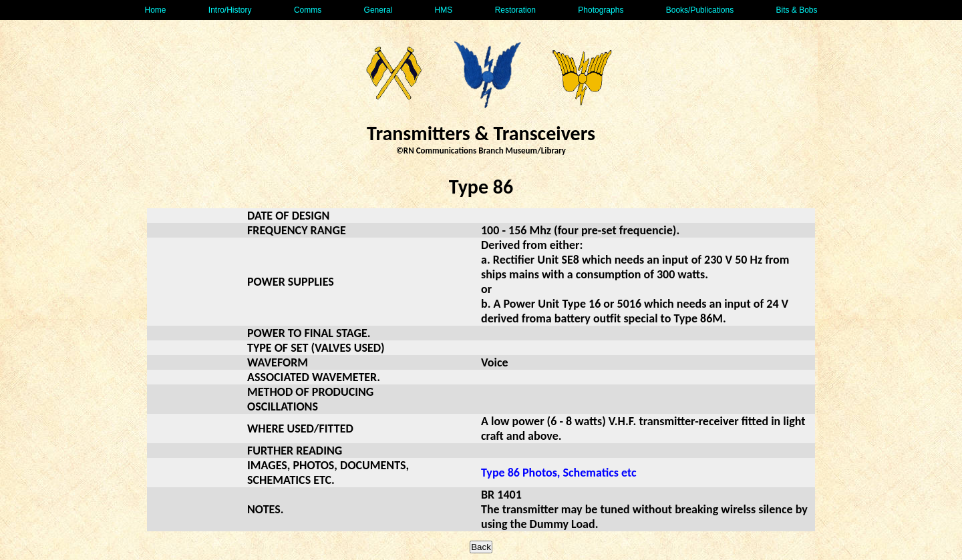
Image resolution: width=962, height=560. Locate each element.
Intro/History (230, 10)
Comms (308, 10)
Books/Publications (700, 10)
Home (155, 10)
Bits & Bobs (796, 10)
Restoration (515, 10)
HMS (444, 10)
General (378, 10)
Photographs (601, 10)
